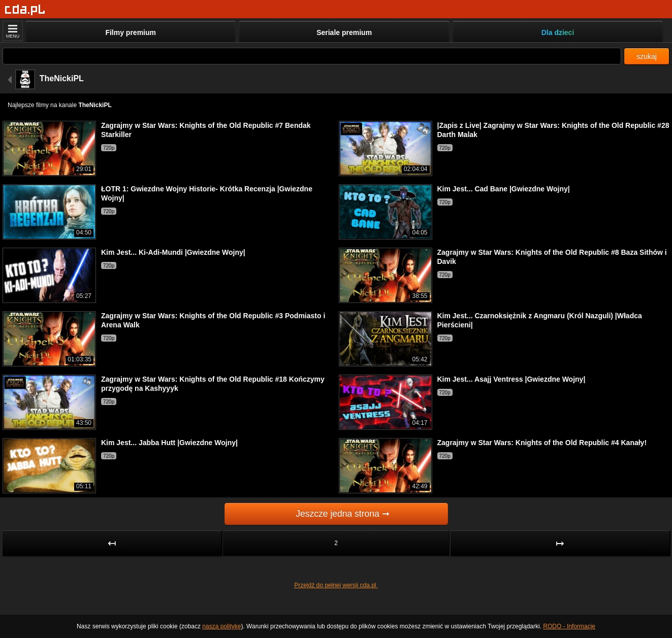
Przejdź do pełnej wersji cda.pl (336, 585)
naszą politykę (221, 626)
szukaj (647, 56)
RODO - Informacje (569, 626)
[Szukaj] (312, 56)
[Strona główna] (25, 10)
